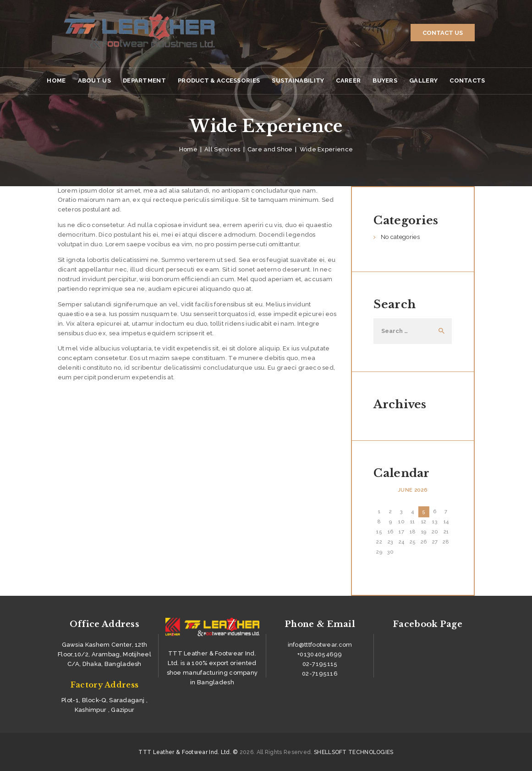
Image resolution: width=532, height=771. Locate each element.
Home (188, 149)
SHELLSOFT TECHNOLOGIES (354, 752)
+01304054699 (320, 654)
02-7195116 (320, 674)
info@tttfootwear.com (320, 645)
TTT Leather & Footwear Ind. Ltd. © (188, 752)
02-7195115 (320, 664)
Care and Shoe (270, 149)
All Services (222, 149)
